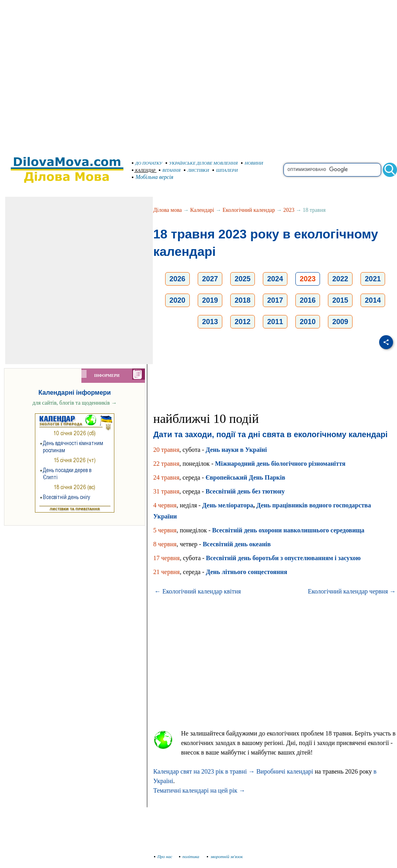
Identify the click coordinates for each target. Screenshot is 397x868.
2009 (340, 322)
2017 (275, 300)
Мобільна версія (153, 177)
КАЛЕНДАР (144, 170)
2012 (243, 322)
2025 (243, 279)
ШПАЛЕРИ (225, 170)
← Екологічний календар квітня (198, 591)
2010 (308, 322)
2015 (340, 300)
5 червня (165, 530)
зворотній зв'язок (225, 856)
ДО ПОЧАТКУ (147, 163)
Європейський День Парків (246, 477)
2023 (289, 210)
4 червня (165, 505)
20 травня (166, 450)
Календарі (202, 210)
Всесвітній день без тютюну (245, 491)
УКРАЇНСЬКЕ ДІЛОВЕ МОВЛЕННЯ (202, 163)
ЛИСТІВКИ (197, 170)
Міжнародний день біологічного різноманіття (280, 464)
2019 (210, 300)
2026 (177, 279)
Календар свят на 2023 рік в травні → (204, 771)
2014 (373, 300)
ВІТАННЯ (170, 170)
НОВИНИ (252, 163)
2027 (210, 279)
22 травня (166, 464)
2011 (275, 322)
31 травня (166, 491)
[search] (332, 170)
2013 (210, 322)
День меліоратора (227, 505)
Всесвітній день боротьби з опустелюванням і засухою (283, 558)
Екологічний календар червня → (352, 591)
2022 (340, 279)
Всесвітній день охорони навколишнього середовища (288, 530)
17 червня (167, 558)
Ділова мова (168, 210)
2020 (177, 300)
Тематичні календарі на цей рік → (199, 790)
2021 (373, 279)
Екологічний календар (249, 210)
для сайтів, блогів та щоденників (75, 403)
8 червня (165, 544)
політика (190, 856)
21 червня (167, 572)
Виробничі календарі (285, 771)
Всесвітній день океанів (237, 544)
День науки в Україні (236, 450)
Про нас (163, 856)
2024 (275, 279)
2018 (243, 300)
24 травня (166, 477)
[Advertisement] (74, 74)
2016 (308, 300)
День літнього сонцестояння (246, 572)
